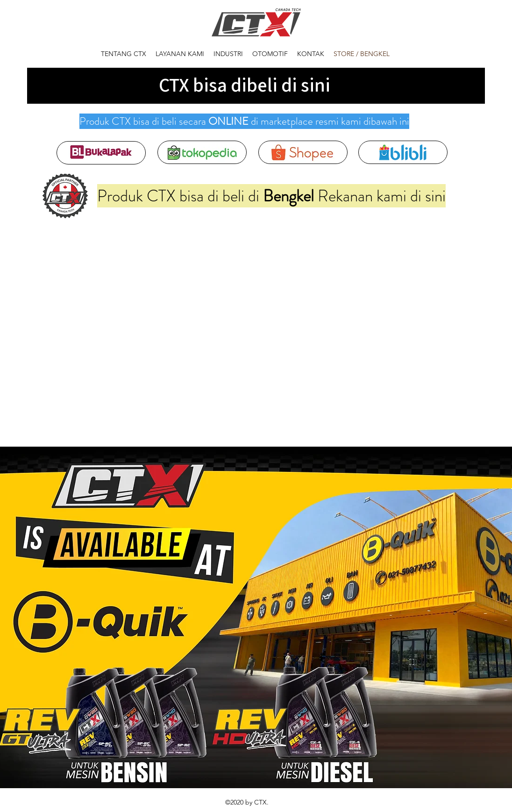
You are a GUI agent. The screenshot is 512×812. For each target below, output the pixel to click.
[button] (228, 54)
